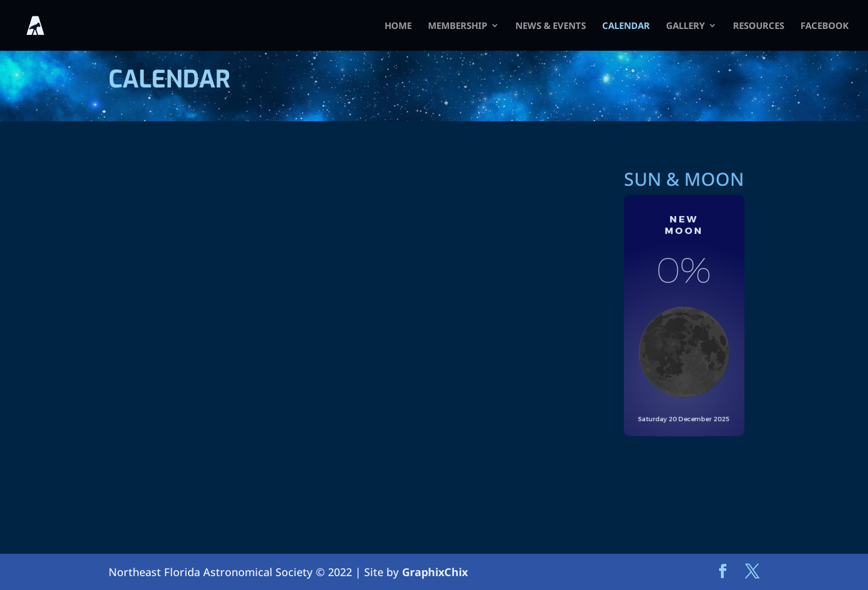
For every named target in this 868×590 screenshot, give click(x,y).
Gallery (685, 26)
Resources (759, 26)
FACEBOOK (825, 26)
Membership (458, 26)
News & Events (551, 26)
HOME (398, 26)
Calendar (626, 26)
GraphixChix (435, 572)
